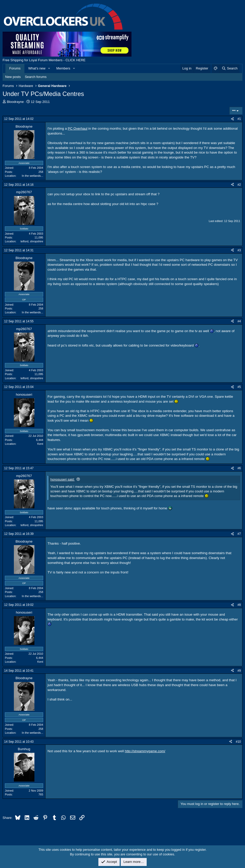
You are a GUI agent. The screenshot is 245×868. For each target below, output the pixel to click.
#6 (239, 468)
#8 (239, 605)
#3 (239, 250)
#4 (239, 321)
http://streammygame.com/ (145, 751)
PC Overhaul (78, 129)
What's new (37, 68)
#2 (239, 185)
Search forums (36, 77)
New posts (13, 77)
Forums (15, 68)
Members (63, 68)
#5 (239, 387)
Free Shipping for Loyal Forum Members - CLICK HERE (44, 60)
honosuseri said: (63, 479)
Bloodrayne (15, 102)
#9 (239, 671)
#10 (238, 742)
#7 (239, 534)
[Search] (229, 68)
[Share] (232, 119)
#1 (239, 119)
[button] (49, 68)
